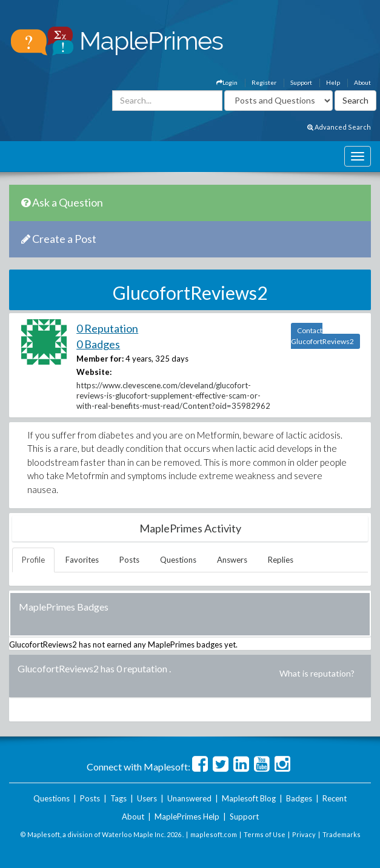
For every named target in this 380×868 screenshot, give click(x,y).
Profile (33, 560)
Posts (129, 560)
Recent (335, 798)
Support (301, 82)
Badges (299, 798)
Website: (94, 372)
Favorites (82, 560)
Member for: (100, 359)
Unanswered (189, 798)
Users (147, 798)
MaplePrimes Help (187, 817)
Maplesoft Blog (249, 798)
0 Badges (98, 344)
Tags (118, 798)
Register (264, 82)
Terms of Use (265, 834)
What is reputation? (317, 673)
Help (333, 82)
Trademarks (342, 834)
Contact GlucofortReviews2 (322, 336)
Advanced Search (339, 127)
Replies (281, 560)
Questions (178, 560)
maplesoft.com (214, 834)
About (362, 82)
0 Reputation (107, 328)
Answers (232, 560)
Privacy (304, 834)
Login (227, 82)
